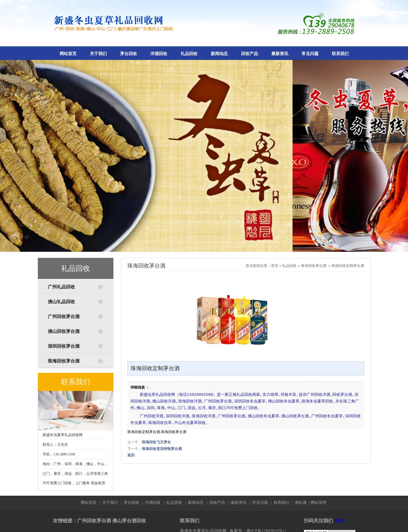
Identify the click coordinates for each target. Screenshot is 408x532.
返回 (131, 455)
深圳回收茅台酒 (64, 346)
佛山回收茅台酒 (64, 331)
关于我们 (98, 54)
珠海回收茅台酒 (64, 361)
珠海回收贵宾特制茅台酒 (162, 449)
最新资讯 (280, 54)
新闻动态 (219, 54)
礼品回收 (189, 54)
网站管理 (318, 502)
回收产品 (250, 54)
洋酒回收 (159, 54)
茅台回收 (129, 54)
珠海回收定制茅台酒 (348, 266)
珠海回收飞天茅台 (156, 442)
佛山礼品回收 (61, 302)
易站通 (303, 502)
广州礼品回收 (61, 287)
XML (340, 521)
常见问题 (310, 54)
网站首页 (68, 54)
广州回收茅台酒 (64, 317)
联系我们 (340, 54)
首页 (275, 266)
